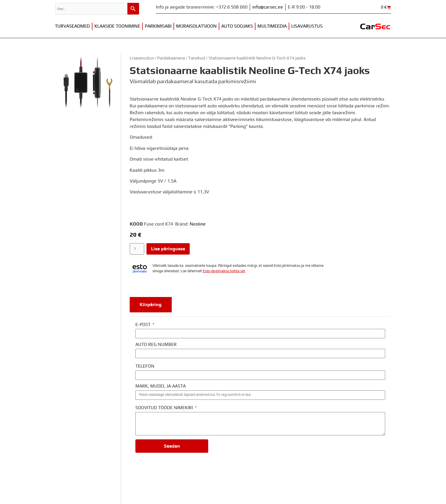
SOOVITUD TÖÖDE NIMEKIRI (165, 408)
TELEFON (145, 366)
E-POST (143, 325)
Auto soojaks (237, 26)
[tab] (151, 305)
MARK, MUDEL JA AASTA (161, 386)
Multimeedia (272, 26)
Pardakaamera (171, 58)
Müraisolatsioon (196, 26)
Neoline (198, 224)
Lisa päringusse (168, 249)
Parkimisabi (158, 26)
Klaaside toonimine (117, 26)
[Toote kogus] (137, 249)
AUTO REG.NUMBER (156, 345)
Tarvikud (197, 58)
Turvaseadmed (72, 26)
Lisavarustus (307, 26)
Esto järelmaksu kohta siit (224, 271)
